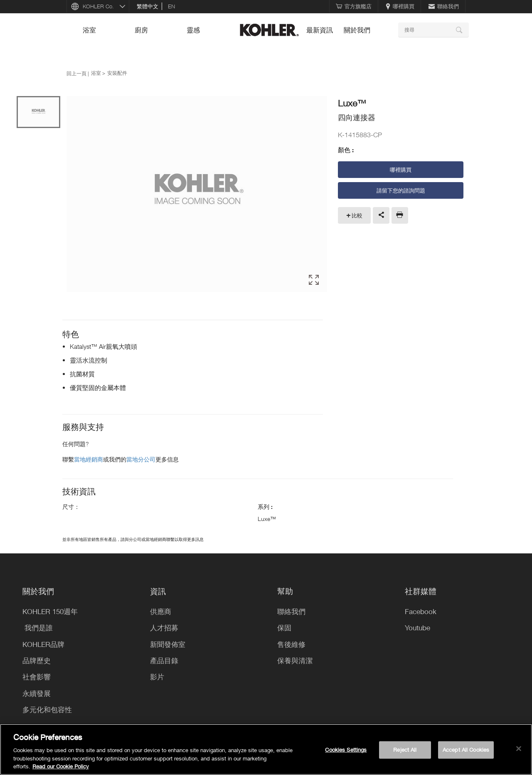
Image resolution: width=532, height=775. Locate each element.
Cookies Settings (346, 750)
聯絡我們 (444, 6)
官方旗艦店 (354, 6)
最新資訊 (320, 30)
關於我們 (357, 30)
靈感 (193, 30)
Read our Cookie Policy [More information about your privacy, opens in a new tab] (61, 766)
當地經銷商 (89, 459)
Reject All (405, 750)
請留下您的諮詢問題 (401, 190)
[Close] (519, 749)
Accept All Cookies (466, 750)
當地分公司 (141, 459)
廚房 (141, 30)
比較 (357, 215)
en (171, 6)
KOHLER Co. (98, 6)
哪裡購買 (400, 6)
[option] (197, 195)
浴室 (89, 30)
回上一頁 (76, 73)
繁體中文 (148, 6)
